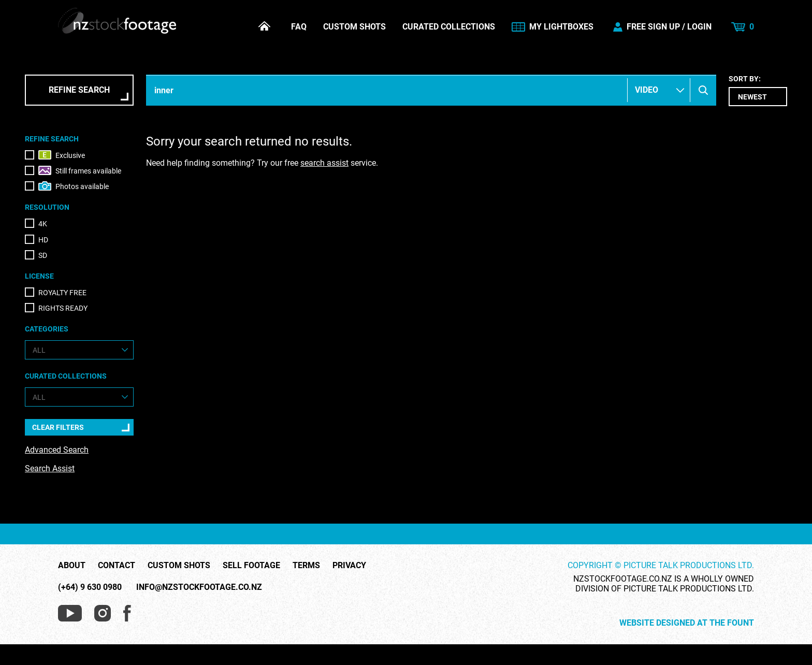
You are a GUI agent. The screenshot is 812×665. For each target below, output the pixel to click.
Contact (117, 566)
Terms (306, 566)
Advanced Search (57, 450)
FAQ (299, 27)
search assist (324, 163)
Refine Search (79, 90)
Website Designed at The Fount (687, 623)
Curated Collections (449, 27)
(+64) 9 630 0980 (90, 587)
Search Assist (50, 468)
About (72, 566)
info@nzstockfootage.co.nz (199, 587)
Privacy (349, 566)
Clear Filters (58, 427)
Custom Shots (354, 27)
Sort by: (758, 90)
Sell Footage (251, 566)
